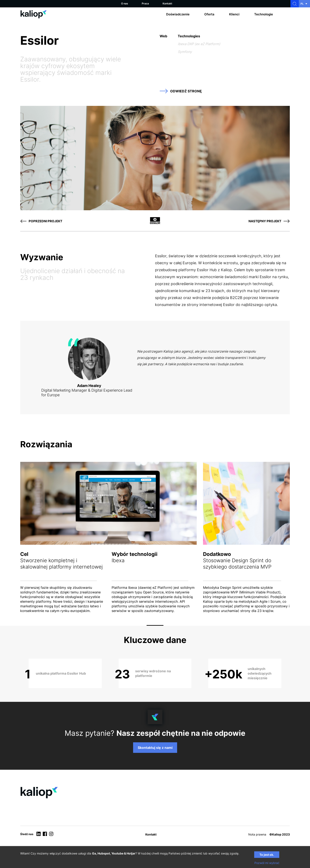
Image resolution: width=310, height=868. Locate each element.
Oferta (209, 14)
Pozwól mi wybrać (267, 863)
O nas (125, 3)
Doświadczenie (178, 14)
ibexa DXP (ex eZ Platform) (199, 44)
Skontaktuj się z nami (155, 748)
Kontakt (167, 3)
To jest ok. (267, 855)
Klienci (234, 14)
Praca (145, 3)
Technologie (264, 14)
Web (163, 36)
